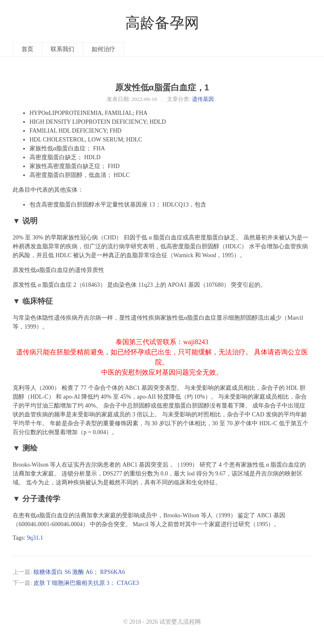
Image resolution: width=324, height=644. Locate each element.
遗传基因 (203, 99)
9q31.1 (35, 538)
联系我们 (62, 49)
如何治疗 (103, 49)
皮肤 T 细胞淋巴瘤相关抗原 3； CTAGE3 (86, 583)
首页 (27, 49)
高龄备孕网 (162, 23)
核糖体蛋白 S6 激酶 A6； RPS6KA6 (79, 572)
